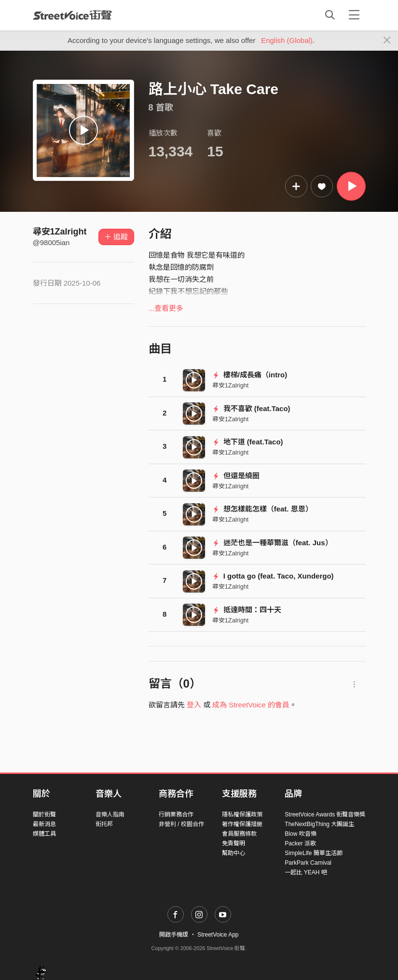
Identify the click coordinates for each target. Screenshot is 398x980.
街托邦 (104, 824)
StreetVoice (73, 15)
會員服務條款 (239, 834)
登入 (194, 705)
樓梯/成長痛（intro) (250, 375)
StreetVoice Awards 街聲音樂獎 (325, 814)
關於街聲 (44, 814)
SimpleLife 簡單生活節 (313, 853)
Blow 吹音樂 (300, 834)
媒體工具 (44, 834)
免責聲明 (233, 843)
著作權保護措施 (242, 824)
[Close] (387, 41)
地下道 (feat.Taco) (248, 442)
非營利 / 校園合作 (181, 824)
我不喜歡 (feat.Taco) (251, 408)
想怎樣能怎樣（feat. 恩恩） (262, 509)
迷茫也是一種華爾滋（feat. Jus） (272, 543)
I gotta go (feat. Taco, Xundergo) (273, 576)
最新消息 (44, 824)
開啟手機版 (174, 935)
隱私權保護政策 (242, 814)
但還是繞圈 (236, 476)
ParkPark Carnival (308, 863)
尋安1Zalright (60, 232)
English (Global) (287, 40)
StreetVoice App (218, 935)
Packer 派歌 (300, 843)
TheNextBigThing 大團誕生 (319, 824)
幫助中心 (233, 853)
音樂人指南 (110, 814)
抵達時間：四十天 (247, 610)
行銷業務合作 (176, 814)
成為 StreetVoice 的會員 (251, 705)
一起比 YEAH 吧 (306, 872)
